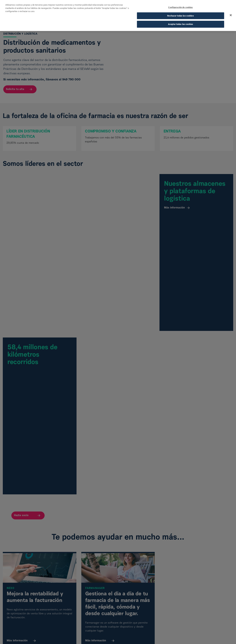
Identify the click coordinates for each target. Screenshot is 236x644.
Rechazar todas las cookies (180, 15)
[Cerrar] (231, 15)
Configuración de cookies (180, 7)
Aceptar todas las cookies (181, 24)
